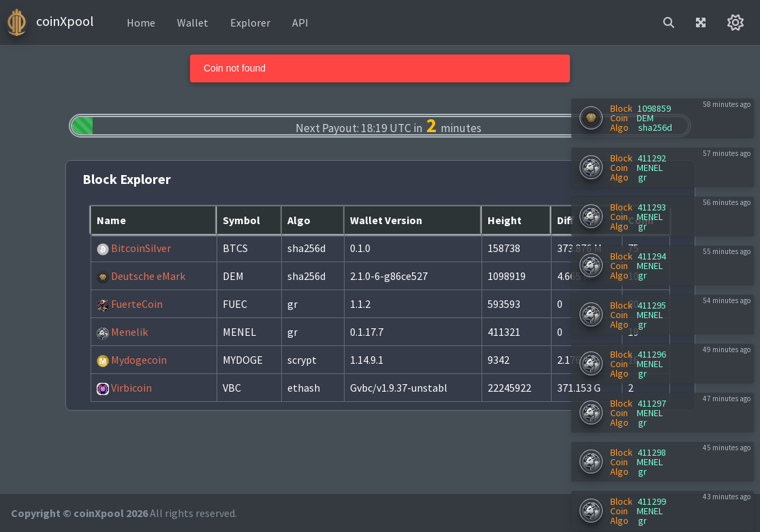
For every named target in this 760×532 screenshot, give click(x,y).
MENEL (650, 168)
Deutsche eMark (141, 276)
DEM (645, 118)
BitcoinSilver (134, 248)
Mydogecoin (132, 360)
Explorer (250, 22)
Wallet (193, 22)
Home (141, 22)
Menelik (122, 332)
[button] (669, 22)
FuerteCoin (130, 304)
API (300, 22)
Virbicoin (124, 388)
